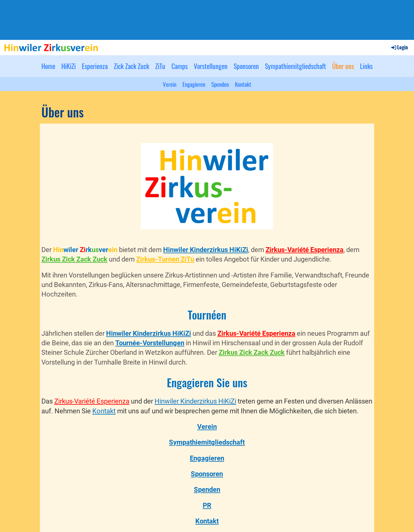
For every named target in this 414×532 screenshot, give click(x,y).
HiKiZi (69, 66)
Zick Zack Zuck (131, 66)
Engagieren (194, 84)
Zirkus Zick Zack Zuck (74, 259)
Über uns (343, 66)
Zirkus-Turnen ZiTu (165, 259)
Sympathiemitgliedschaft (295, 66)
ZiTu (160, 66)
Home (48, 66)
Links (366, 66)
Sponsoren (246, 66)
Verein (170, 84)
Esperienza (95, 66)
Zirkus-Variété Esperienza (305, 250)
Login (399, 47)
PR (207, 505)
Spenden (220, 84)
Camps (180, 66)
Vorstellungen (211, 66)
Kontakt (243, 84)
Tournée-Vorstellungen (150, 343)
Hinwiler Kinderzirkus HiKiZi (206, 250)
